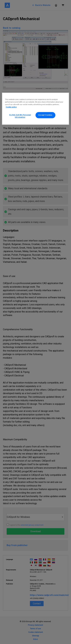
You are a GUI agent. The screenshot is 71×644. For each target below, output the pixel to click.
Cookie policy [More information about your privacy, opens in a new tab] (11, 107)
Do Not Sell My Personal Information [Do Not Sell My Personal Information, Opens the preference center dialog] (20, 116)
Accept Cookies (45, 115)
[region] (35, 109)
